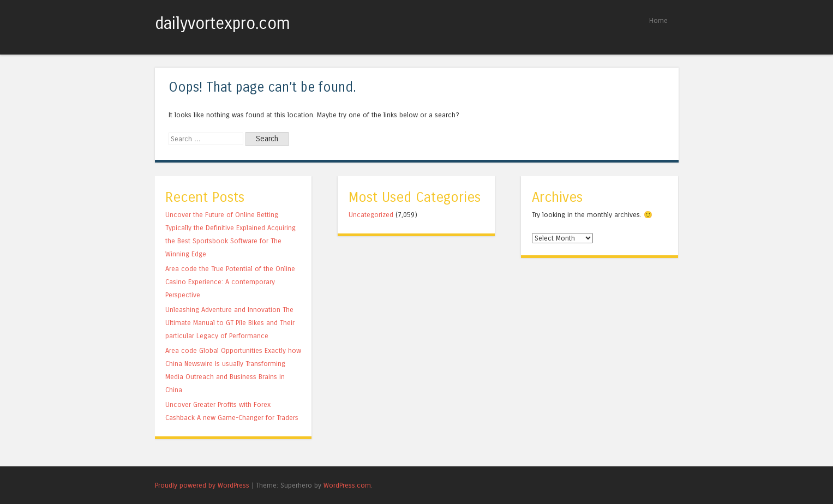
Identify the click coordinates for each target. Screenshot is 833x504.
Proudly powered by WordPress (202, 485)
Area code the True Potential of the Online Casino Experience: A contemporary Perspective (230, 282)
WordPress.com (347, 485)
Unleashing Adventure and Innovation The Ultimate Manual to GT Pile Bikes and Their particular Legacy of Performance (230, 323)
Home (658, 20)
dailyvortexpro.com (223, 23)
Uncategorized (371, 215)
